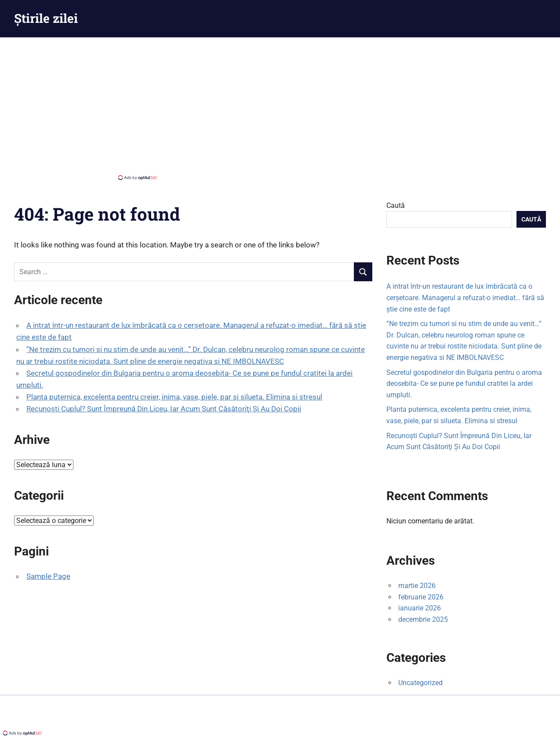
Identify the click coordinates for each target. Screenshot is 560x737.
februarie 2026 (421, 597)
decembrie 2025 (423, 619)
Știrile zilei (46, 18)
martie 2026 (417, 586)
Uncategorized (420, 683)
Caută (396, 205)
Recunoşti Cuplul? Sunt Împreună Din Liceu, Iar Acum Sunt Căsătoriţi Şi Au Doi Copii (164, 409)
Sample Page (48, 576)
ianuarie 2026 (420, 608)
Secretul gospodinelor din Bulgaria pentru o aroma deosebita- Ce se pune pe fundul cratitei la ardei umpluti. (464, 384)
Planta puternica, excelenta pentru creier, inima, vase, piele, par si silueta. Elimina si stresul (174, 397)
